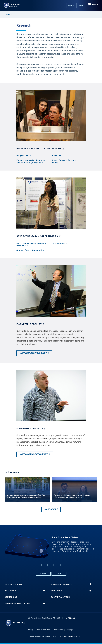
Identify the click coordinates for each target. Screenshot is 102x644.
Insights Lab (22, 156)
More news (50, 509)
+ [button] (44, 584)
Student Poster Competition (30, 250)
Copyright (70, 630)
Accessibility (58, 630)
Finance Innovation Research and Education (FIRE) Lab (31, 161)
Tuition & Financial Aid (17, 604)
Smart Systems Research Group (65, 161)
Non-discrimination (44, 630)
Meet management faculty (34, 454)
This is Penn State (15, 584)
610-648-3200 (70, 618)
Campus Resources (62, 584)
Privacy (31, 630)
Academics (11, 591)
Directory (57, 591)
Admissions (11, 597)
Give (81, 6)
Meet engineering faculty (33, 353)
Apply (71, 6)
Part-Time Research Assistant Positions (31, 245)
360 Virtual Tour (60, 597)
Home (7, 14)
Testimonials (58, 244)
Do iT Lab (57, 156)
